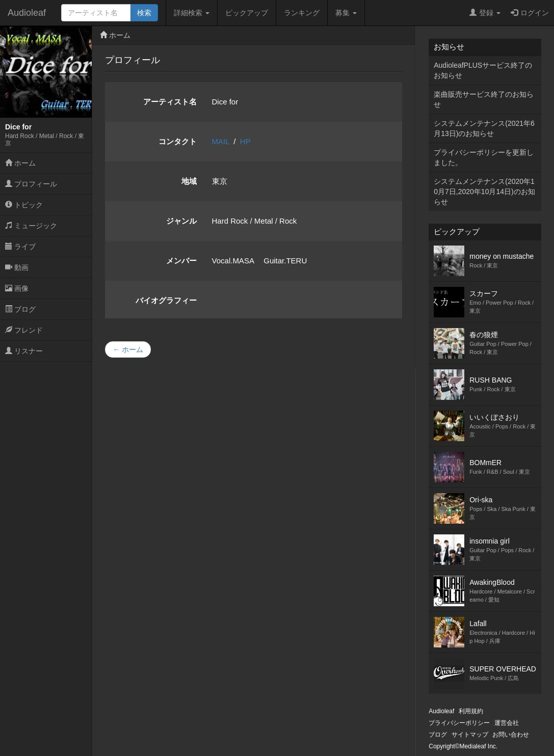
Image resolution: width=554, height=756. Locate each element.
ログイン (530, 13)
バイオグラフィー (166, 300)
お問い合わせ (511, 735)
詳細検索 (192, 13)
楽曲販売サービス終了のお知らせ (484, 99)
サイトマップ (470, 735)
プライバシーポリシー (459, 723)
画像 (17, 288)
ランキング (302, 13)
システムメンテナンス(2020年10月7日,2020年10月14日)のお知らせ (484, 192)
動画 (17, 267)
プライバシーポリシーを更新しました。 (484, 157)
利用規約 (471, 711)
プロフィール (31, 184)
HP (245, 141)
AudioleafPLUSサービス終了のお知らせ (483, 70)
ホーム (20, 163)
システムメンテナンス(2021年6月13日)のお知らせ (484, 128)
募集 (346, 13)
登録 (485, 13)
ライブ (20, 247)
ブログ (20, 309)
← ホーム (128, 349)
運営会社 (507, 723)
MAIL (221, 141)
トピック (24, 205)
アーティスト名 (170, 102)
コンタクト (178, 141)
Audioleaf (27, 13)
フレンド (24, 330)
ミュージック (31, 226)
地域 (189, 181)
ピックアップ (247, 13)
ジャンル (181, 221)
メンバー (181, 261)
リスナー (24, 351)
